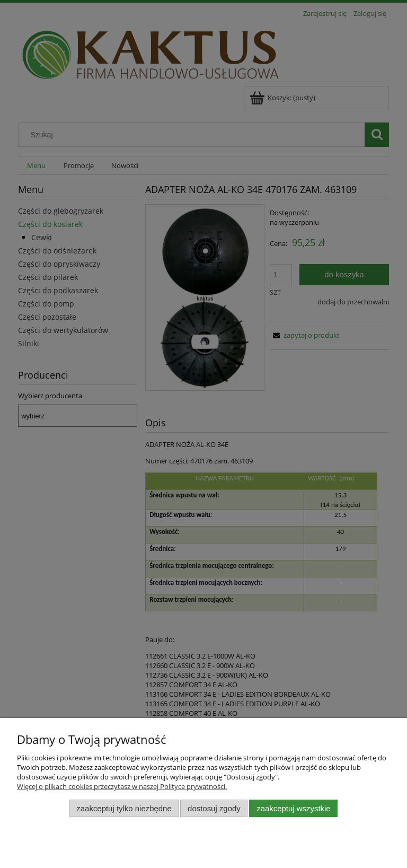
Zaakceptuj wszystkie (293, 808)
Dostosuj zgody (214, 808)
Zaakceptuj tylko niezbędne (124, 808)
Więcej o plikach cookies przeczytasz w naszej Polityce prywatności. (122, 786)
